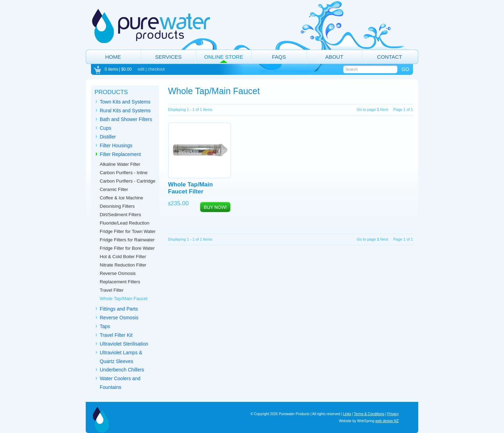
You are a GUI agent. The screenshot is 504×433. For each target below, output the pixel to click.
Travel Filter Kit (116, 335)
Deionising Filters (117, 206)
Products (111, 92)
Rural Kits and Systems (125, 111)
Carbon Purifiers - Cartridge (128, 181)
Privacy (393, 414)
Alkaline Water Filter (120, 164)
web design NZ (387, 421)
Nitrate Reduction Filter (123, 265)
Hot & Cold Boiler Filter (123, 257)
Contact (389, 57)
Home (113, 57)
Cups (106, 128)
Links (347, 414)
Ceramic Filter (114, 189)
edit (141, 69)
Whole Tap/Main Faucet (124, 299)
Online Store (223, 57)
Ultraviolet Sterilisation (124, 344)
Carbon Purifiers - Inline (124, 173)
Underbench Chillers (122, 370)
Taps (105, 326)
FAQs (279, 57)
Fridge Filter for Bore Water (127, 248)
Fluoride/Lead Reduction (125, 223)
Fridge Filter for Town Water (128, 231)
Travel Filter (112, 290)
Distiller (108, 137)
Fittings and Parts (119, 309)
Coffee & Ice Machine (121, 198)
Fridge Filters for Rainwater (127, 240)
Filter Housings (116, 145)
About (334, 57)
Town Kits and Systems (125, 102)
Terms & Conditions (369, 414)
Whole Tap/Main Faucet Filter (190, 188)
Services (168, 57)
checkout (156, 69)
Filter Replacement (120, 154)
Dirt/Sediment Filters (120, 215)
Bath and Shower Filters (126, 119)
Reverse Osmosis (119, 318)
